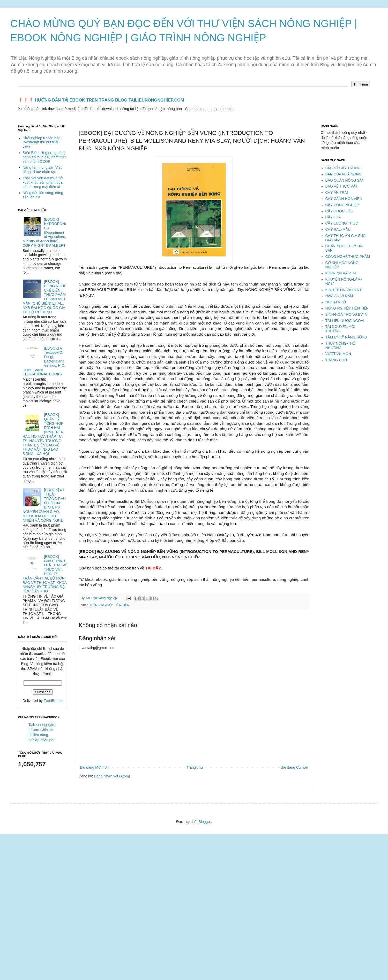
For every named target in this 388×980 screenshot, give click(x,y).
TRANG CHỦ (336, 360)
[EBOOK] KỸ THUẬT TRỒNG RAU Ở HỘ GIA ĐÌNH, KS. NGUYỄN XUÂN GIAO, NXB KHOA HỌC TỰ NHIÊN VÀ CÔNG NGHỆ (44, 505)
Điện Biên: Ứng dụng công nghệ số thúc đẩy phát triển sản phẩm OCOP (45, 157)
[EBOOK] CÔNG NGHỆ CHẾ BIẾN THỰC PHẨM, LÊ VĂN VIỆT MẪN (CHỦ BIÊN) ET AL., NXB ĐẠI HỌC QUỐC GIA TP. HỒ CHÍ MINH (45, 297)
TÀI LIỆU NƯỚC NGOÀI (345, 321)
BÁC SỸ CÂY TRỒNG (343, 168)
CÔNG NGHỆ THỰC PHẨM (348, 257)
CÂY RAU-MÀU (338, 229)
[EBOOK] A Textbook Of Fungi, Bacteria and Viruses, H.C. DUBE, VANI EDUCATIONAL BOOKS (44, 361)
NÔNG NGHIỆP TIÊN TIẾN (110, 605)
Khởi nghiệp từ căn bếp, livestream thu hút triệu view (42, 142)
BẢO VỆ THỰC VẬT (342, 186)
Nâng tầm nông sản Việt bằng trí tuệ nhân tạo (42, 170)
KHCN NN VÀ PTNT (342, 273)
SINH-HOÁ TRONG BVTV (346, 314)
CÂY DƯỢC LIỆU (339, 211)
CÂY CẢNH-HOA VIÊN (344, 199)
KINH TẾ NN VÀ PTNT (344, 290)
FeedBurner (53, 701)
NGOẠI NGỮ (336, 302)
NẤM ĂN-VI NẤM (339, 296)
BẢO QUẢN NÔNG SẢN (345, 180)
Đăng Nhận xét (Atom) (112, 776)
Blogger (204, 822)
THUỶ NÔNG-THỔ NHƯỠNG (341, 346)
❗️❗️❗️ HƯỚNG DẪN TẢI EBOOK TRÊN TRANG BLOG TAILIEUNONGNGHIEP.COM (101, 100)
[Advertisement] (155, 871)
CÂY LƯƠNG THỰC (342, 223)
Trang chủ (195, 767)
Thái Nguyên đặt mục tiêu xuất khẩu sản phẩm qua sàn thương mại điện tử (44, 182)
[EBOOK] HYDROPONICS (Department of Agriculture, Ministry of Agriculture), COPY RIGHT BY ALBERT (44, 232)
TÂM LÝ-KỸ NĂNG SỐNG (346, 337)
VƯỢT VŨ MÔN (338, 354)
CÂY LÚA (333, 217)
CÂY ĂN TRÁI (337, 192)
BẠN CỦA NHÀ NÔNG (344, 174)
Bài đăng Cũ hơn (294, 767)
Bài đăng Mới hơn (94, 767)
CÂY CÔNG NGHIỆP (342, 205)
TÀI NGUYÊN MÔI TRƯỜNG (340, 329)
